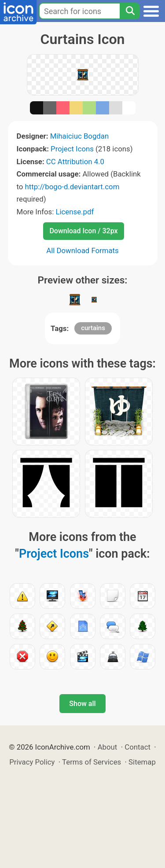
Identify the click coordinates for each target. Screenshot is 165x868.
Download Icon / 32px (83, 231)
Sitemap (142, 762)
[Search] (130, 11)
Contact (137, 747)
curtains (93, 328)
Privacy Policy (32, 762)
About (108, 747)
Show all (82, 704)
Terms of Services (92, 762)
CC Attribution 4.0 (75, 162)
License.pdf (75, 212)
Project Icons (72, 149)
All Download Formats (82, 250)
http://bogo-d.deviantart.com (72, 187)
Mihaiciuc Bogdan (80, 136)
